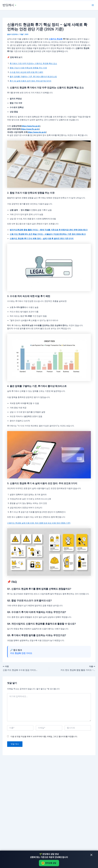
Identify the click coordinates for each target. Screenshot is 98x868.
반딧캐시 (9, 5)
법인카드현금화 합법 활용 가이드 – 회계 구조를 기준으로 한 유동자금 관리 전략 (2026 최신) (49, 230)
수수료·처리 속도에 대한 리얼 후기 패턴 (26, 72)
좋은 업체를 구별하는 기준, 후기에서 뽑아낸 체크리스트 (33, 77)
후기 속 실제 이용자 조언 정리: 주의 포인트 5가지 (30, 81)
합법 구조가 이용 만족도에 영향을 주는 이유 (28, 68)
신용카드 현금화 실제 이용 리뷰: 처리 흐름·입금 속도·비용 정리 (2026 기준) (39, 523)
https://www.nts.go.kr (37, 132)
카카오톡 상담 (49, 863)
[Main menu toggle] (93, 5)
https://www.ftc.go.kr (30, 129)
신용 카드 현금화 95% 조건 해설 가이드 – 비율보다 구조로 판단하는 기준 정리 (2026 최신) (48, 234)
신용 (51, 39)
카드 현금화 (58, 39)
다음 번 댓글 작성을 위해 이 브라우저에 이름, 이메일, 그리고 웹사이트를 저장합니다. (44, 736)
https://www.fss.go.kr (31, 126)
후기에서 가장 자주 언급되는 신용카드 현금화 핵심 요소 (33, 64)
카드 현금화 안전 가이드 (21, 653)
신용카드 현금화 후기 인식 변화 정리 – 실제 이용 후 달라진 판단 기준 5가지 (42, 239)
